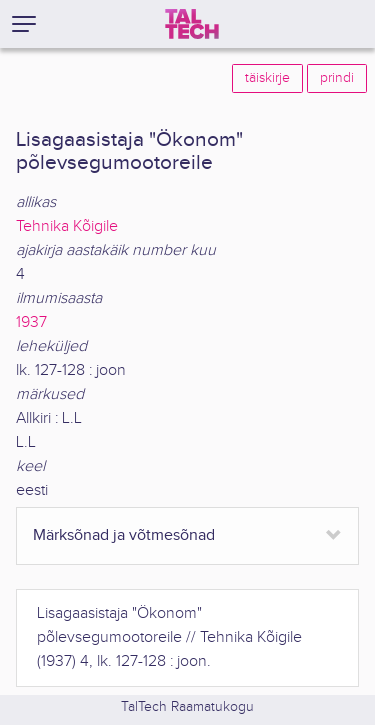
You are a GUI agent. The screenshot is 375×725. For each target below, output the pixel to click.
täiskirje (267, 78)
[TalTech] (192, 24)
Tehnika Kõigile (67, 226)
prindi (337, 78)
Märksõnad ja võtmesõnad (124, 535)
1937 (31, 322)
